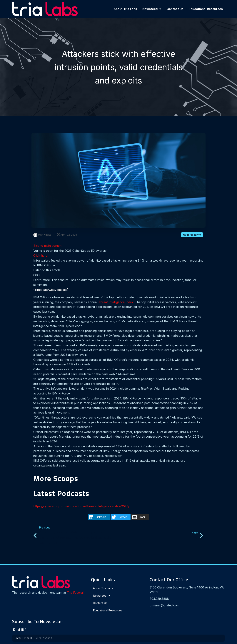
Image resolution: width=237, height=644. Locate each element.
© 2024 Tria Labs (118, 640)
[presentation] (181, 609)
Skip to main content (48, 246)
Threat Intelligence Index (116, 302)
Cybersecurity (192, 235)
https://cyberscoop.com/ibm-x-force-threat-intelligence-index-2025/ (81, 506)
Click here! (41, 256)
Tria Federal (24, 594)
